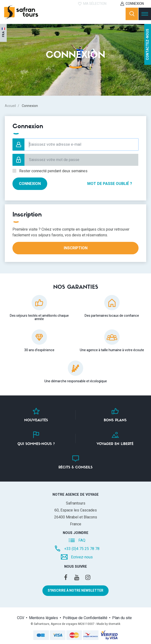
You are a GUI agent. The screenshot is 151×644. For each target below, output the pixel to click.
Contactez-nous (148, 44)
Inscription (76, 248)
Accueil (10, 106)
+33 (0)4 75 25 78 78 (82, 549)
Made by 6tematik (108, 624)
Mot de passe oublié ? (110, 184)
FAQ (82, 540)
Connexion (135, 4)
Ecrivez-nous (82, 557)
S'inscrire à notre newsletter (75, 591)
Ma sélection (95, 4)
